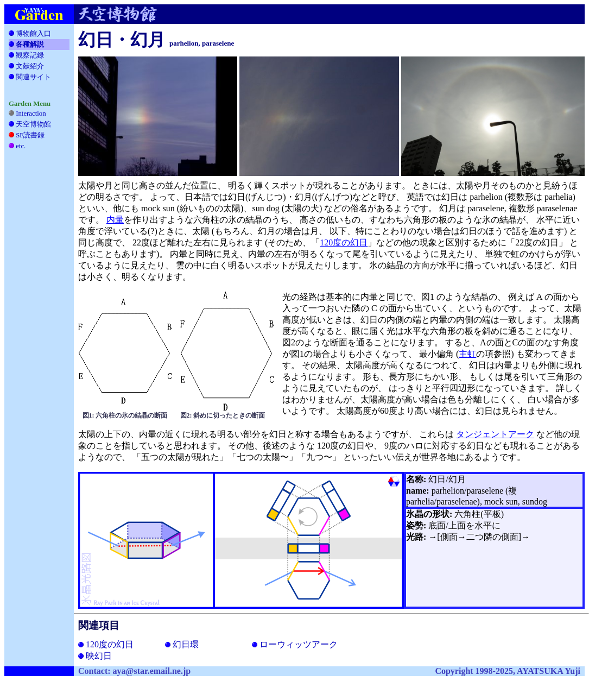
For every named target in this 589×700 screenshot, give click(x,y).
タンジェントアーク (495, 434)
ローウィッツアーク (295, 644)
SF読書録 (32, 135)
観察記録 (30, 55)
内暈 (115, 220)
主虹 (467, 354)
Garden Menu (30, 104)
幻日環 (182, 644)
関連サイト (32, 77)
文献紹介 (30, 66)
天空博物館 (33, 124)
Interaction (27, 113)
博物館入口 (30, 34)
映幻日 (95, 656)
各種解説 (26, 45)
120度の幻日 (344, 242)
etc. (24, 146)
